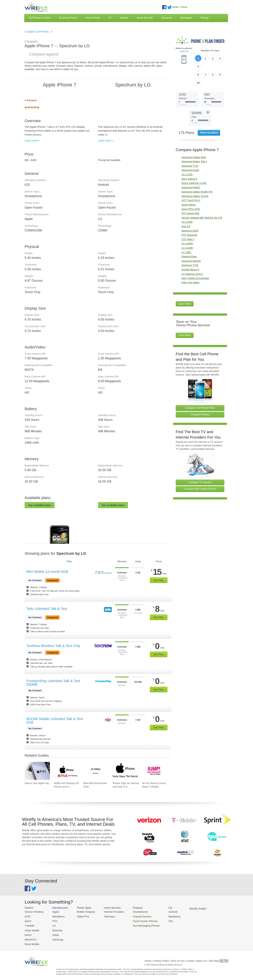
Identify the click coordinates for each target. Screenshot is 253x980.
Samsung (55, 937)
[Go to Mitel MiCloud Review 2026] (96, 771)
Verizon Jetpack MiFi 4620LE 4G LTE (202, 199)
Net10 (28, 933)
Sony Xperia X (189, 160)
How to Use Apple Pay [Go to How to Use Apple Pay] (37, 783)
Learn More (185, 285)
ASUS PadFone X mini (194, 164)
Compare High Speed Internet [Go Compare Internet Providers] (200, 470)
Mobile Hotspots (83, 912)
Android (164, 912)
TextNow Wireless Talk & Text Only (53, 646)
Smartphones (134, 912)
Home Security (145, 18)
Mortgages (186, 18)
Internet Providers (109, 912)
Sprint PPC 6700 (191, 190)
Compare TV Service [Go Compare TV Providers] (200, 463)
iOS (162, 920)
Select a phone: (184, 50)
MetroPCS (30, 937)
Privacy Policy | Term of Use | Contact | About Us (180, 958)
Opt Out (224, 958)
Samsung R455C (191, 168)
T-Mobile (29, 924)
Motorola (55, 929)
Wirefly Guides (188, 908)
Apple (53, 912)
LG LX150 (187, 155)
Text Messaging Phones (139, 924)
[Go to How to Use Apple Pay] (37, 771)
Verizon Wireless (33, 912)
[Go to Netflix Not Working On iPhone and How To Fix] (67, 771)
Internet (124, 18)
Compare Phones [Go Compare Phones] (200, 395)
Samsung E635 (190, 212)
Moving (204, 18)
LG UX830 (187, 225)
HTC (53, 920)
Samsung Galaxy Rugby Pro (197, 173)
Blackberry (165, 916)
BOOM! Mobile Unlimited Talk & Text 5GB (55, 721)
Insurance (167, 18)
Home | (149, 958)
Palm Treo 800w (190, 263)
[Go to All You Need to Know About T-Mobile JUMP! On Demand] (155, 771)
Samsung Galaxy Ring (194, 138)
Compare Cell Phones (37, 32)
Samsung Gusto (190, 151)
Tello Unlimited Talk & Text (47, 609)
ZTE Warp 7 (188, 220)
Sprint (28, 920)
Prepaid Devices (135, 916)
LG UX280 (187, 229)
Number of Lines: (210, 51)
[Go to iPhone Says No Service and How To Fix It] (125, 771)
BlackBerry (56, 916)
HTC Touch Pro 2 (191, 181)
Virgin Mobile (31, 929)
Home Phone (93, 18)
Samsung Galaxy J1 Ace (195, 177)
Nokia (53, 933)
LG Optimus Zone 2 (192, 255)
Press (184, 7)
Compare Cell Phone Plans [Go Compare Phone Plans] (200, 389)
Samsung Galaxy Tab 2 (194, 142)
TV (110, 18)
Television (105, 916)
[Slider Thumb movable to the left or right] (182, 84)
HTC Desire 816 (190, 194)
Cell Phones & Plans (40, 18)
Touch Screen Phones (138, 920)
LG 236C (186, 233)
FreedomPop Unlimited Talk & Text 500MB (53, 683)
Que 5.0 (186, 207)
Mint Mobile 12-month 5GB (47, 572)
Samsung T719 (190, 147)
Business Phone (68, 18)
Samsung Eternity (191, 242)
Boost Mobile (31, 941)
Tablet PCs (80, 916)
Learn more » (32, 140)
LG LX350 (187, 203)
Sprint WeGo (189, 186)
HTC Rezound (189, 216)
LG (52, 924)
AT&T (27, 916)
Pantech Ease (189, 237)
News (176, 7)
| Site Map (213, 958)
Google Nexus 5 (190, 250)
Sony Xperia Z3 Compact (195, 259)
